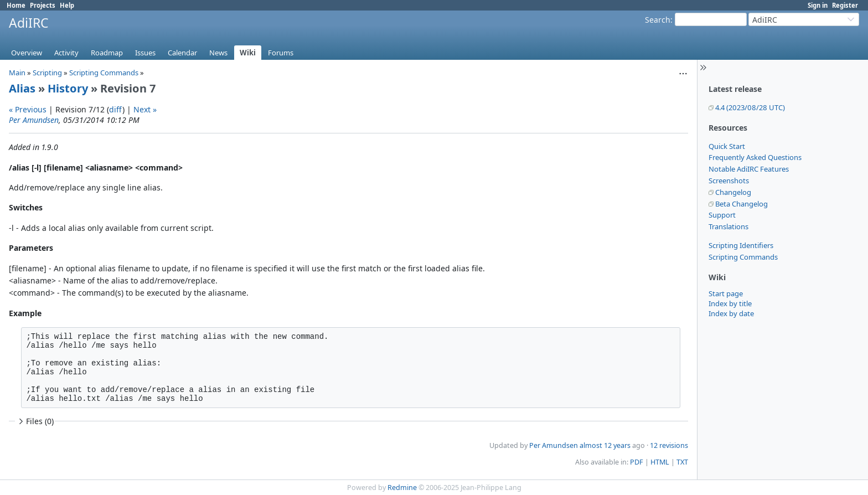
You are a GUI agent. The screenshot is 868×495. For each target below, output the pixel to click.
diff (116, 109)
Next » (145, 109)
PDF (637, 462)
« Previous (28, 109)
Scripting (47, 73)
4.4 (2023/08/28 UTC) (750, 107)
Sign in (818, 5)
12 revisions (669, 445)
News (218, 53)
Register (845, 5)
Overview (27, 53)
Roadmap (107, 53)
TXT (682, 462)
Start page (726, 293)
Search (658, 20)
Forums (281, 53)
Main (17, 73)
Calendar (182, 53)
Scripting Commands (743, 257)
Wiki (248, 53)
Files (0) (35, 421)
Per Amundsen (34, 120)
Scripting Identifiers (741, 245)
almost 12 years (605, 445)
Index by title (730, 303)
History (68, 88)
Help (67, 5)
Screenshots (729, 181)
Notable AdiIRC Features (749, 169)
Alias (22, 88)
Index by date (731, 313)
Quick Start (727, 146)
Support (722, 215)
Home (16, 5)
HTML (660, 462)
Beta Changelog (742, 204)
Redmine (402, 488)
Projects (43, 5)
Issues (145, 53)
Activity (66, 53)
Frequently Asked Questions (755, 157)
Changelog (733, 192)
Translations (728, 226)
